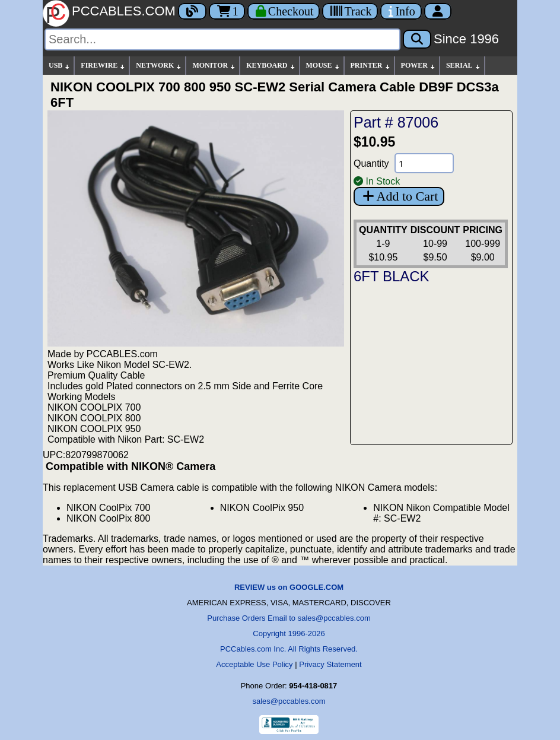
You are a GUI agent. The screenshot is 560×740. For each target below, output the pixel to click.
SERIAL (464, 66)
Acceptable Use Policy (254, 664)
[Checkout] (284, 11)
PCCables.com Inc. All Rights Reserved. (289, 649)
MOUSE (323, 66)
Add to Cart (399, 196)
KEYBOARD (271, 66)
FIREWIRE (103, 66)
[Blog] (192, 11)
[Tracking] (350, 11)
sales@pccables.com (289, 701)
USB (60, 66)
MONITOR (214, 66)
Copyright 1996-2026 (289, 633)
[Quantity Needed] (424, 163)
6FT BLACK (392, 276)
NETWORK (159, 66)
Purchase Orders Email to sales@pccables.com (289, 618)
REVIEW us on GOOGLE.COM (289, 587)
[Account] (438, 11)
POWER (419, 66)
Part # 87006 (396, 122)
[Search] (222, 39)
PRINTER (371, 66)
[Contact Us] (401, 11)
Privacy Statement (330, 664)
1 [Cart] (227, 11)
